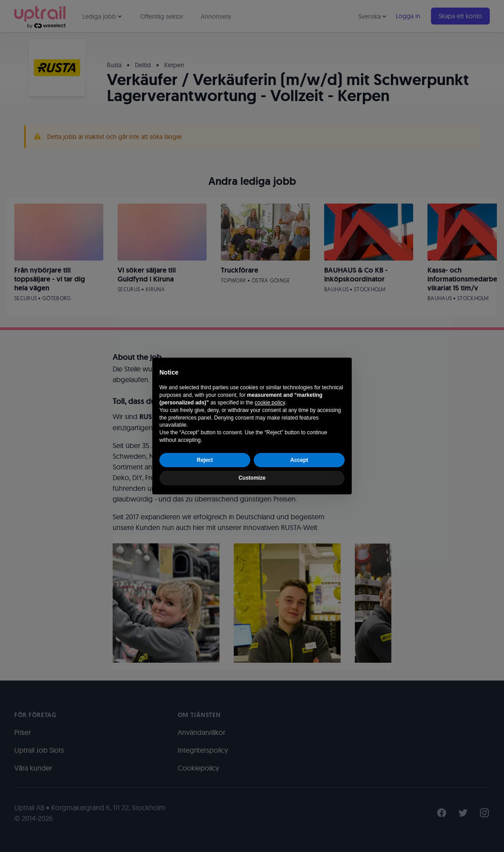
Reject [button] (205, 460)
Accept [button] (299, 460)
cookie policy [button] (270, 403)
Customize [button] (252, 478)
